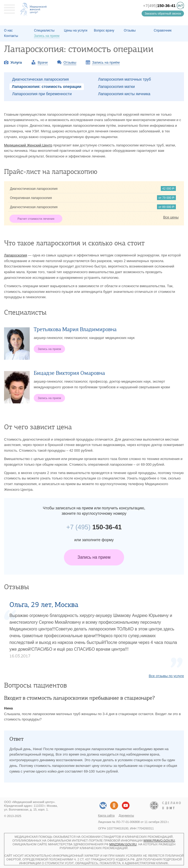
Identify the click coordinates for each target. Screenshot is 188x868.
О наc (8, 30)
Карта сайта (106, 815)
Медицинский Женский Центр (28, 145)
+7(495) (159, 6)
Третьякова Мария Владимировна (75, 329)
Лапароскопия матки (117, 87)
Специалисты (44, 30)
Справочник (163, 30)
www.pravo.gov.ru (159, 840)
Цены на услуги (76, 30)
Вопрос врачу (104, 30)
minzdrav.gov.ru (123, 844)
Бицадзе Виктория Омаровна (69, 373)
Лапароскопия (16, 255)
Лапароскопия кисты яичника (124, 94)
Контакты (11, 36)
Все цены (171, 217)
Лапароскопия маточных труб (125, 79)
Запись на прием (94, 557)
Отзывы (130, 30)
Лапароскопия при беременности (42, 94)
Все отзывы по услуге (166, 676)
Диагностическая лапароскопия (40, 79)
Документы (126, 815)
